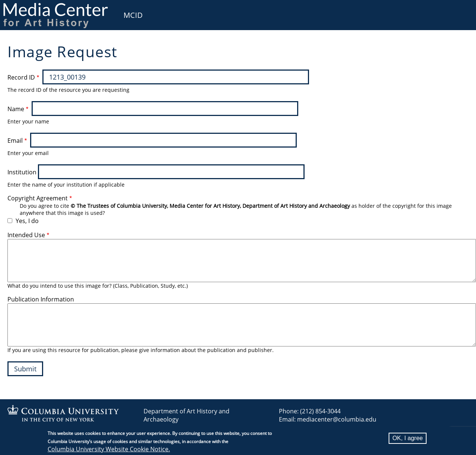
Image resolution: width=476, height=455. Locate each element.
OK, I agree (408, 438)
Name (16, 109)
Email (15, 141)
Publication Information (41, 299)
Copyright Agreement (38, 198)
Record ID (21, 77)
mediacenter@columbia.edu (337, 419)
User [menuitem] (462, 10)
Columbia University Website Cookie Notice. (109, 449)
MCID (133, 15)
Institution (22, 172)
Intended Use (26, 235)
